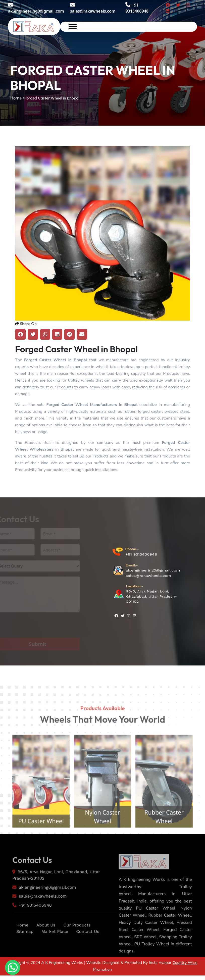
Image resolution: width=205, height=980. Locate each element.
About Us (44, 944)
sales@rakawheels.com (93, 8)
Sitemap (20, 951)
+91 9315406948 (141, 569)
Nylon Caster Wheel (102, 837)
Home (18, 944)
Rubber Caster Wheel (171, 837)
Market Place (54, 951)
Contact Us (90, 951)
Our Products (79, 944)
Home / (17, 98)
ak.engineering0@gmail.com (36, 8)
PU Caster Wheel (34, 842)
